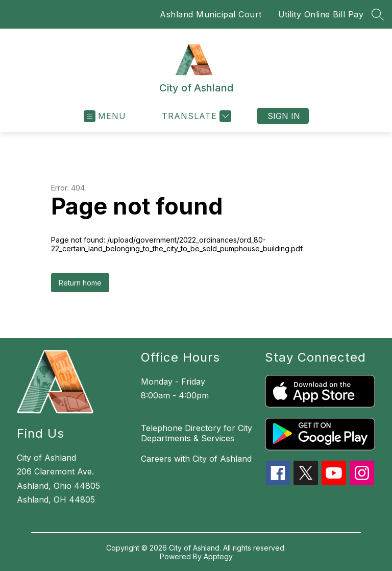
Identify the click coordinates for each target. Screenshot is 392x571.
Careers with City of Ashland (196, 459)
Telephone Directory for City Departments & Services (197, 433)
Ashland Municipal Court (211, 14)
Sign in (284, 116)
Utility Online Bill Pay (321, 14)
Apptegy (218, 556)
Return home (80, 283)
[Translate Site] (195, 116)
